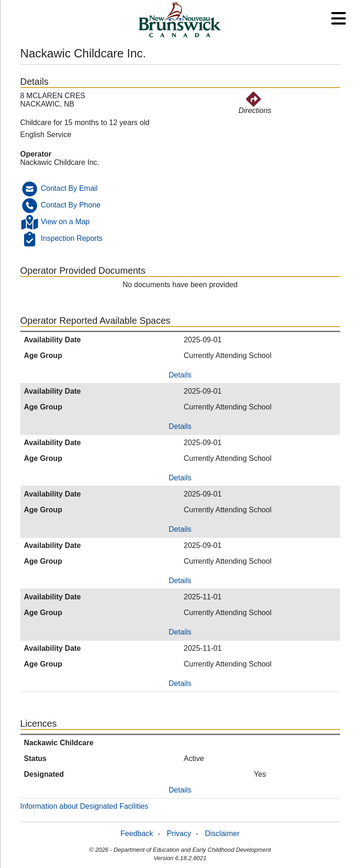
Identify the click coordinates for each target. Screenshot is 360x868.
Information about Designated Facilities (85, 806)
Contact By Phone (71, 205)
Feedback (137, 833)
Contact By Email (69, 188)
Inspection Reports (72, 238)
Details (180, 375)
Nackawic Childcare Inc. (60, 162)
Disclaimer (222, 833)
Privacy (179, 833)
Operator (36, 154)
